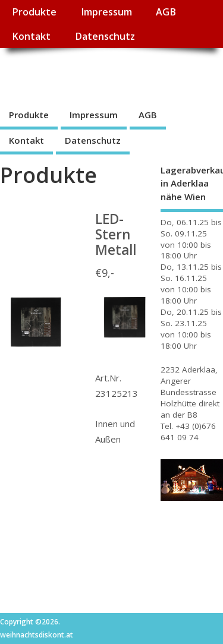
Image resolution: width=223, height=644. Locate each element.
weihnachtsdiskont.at (106, 75)
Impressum (106, 12)
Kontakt (31, 36)
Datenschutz (105, 36)
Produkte (34, 12)
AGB (166, 12)
